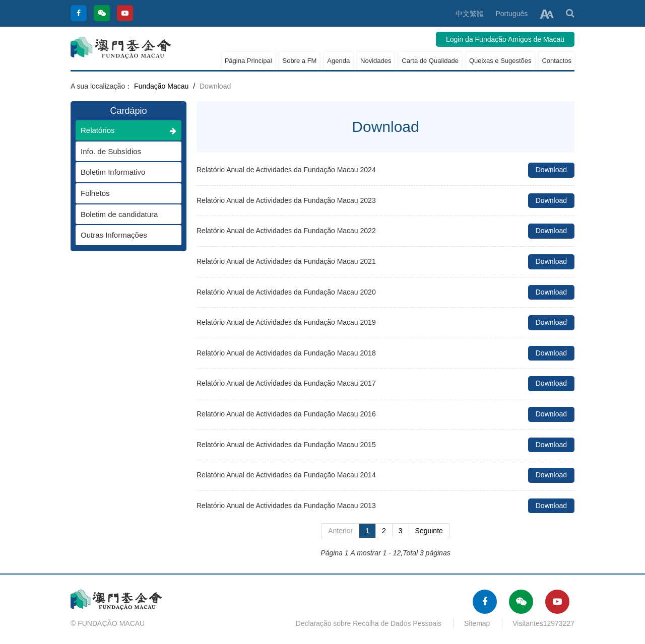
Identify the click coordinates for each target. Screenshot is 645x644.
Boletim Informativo (123, 172)
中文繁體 (470, 14)
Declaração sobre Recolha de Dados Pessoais (369, 623)
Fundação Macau (161, 86)
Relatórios (128, 130)
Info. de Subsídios (123, 151)
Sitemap (477, 623)
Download (551, 170)
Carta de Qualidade (430, 61)
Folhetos (123, 193)
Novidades (376, 61)
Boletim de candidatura (123, 214)
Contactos (557, 61)
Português (511, 14)
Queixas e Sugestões (500, 61)
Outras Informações (123, 235)
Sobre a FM (299, 61)
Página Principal (248, 61)
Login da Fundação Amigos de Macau (505, 39)
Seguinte (429, 531)
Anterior (340, 531)
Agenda (338, 61)
